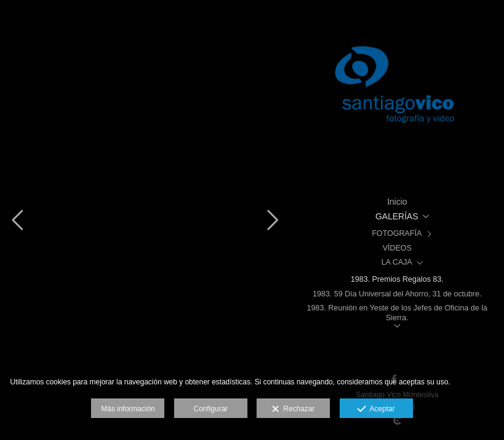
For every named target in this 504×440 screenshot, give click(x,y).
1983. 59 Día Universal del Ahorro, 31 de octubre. (397, 294)
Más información (128, 409)
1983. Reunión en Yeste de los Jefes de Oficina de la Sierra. (397, 313)
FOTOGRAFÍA (397, 233)
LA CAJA (396, 262)
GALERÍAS (396, 216)
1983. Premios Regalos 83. (397, 279)
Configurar (211, 409)
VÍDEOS (397, 248)
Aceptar (376, 409)
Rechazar (293, 409)
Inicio (397, 202)
